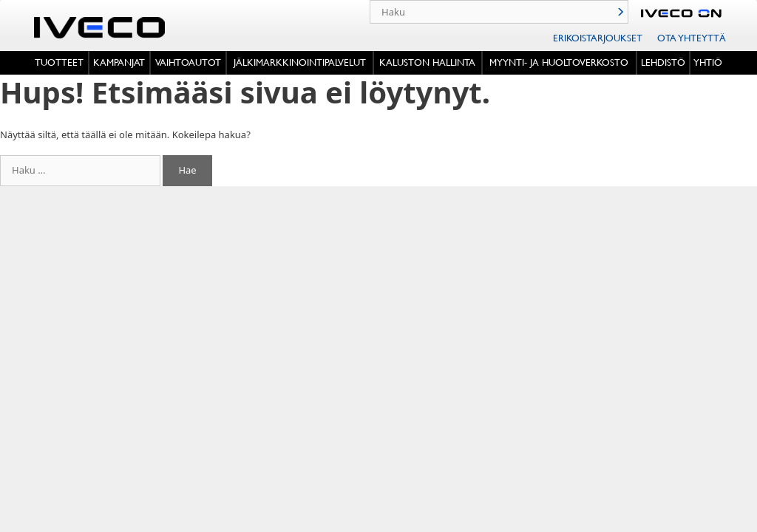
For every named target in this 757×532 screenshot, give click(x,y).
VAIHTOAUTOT (188, 62)
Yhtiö (708, 62)
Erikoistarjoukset (598, 38)
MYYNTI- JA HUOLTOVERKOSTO (559, 62)
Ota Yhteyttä (692, 38)
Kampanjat (119, 62)
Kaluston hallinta (427, 62)
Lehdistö (663, 62)
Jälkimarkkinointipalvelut (300, 62)
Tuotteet (59, 62)
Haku (620, 12)
